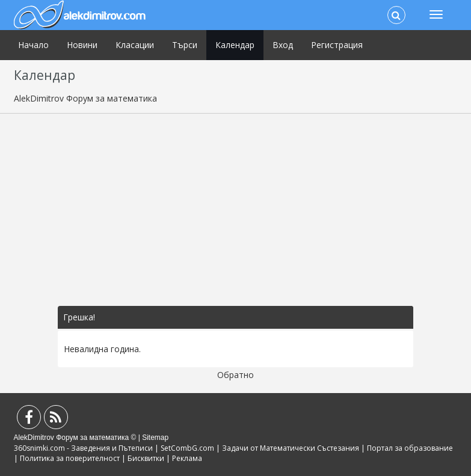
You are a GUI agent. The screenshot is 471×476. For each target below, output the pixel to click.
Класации (135, 45)
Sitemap (155, 438)
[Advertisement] (236, 210)
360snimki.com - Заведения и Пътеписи (83, 448)
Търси (185, 45)
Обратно (235, 375)
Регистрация (337, 45)
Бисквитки (146, 458)
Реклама (187, 458)
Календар (235, 45)
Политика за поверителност (70, 458)
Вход (283, 45)
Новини (82, 45)
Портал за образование (410, 448)
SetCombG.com (187, 448)
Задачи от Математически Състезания (291, 448)
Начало (33, 45)
